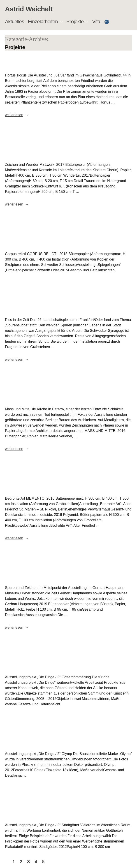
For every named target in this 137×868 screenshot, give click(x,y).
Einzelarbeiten (43, 22)
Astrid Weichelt (29, 9)
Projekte (75, 22)
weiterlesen (14, 115)
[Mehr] (107, 22)
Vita (96, 22)
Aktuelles (15, 22)
